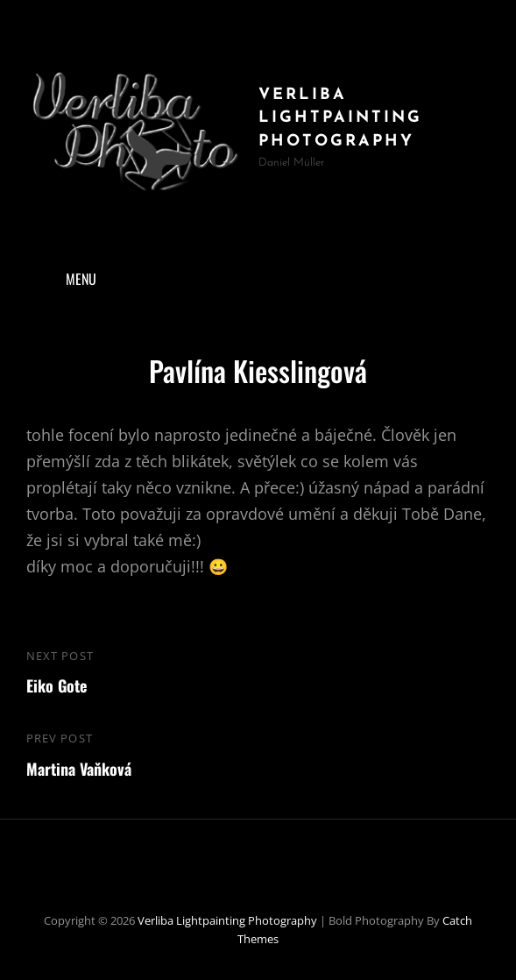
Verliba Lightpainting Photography (340, 118)
